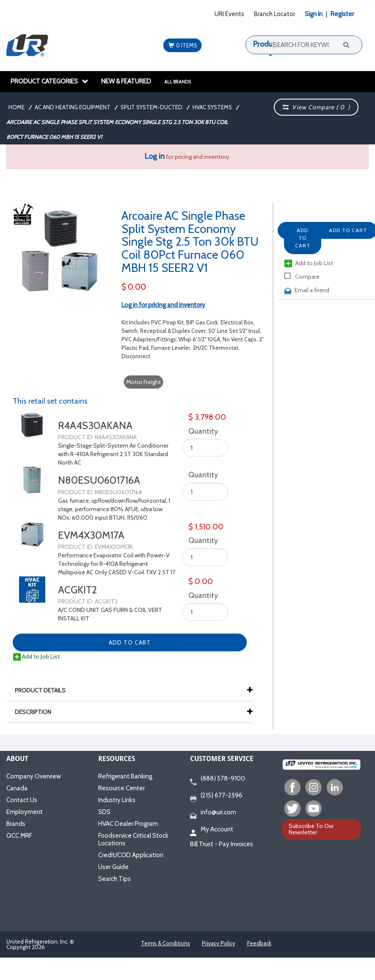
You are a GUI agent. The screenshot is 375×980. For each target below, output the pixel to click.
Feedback (259, 943)
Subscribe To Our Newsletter (311, 829)
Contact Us (22, 800)
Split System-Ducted (152, 107)
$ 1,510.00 (206, 527)
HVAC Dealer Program (128, 824)
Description (37, 712)
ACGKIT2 (77, 590)
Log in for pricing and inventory (163, 305)
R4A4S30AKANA (95, 425)
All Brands (178, 82)
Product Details (44, 690)
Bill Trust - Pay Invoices (222, 844)
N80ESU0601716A (99, 480)
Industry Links (117, 800)
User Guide (113, 867)
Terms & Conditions (165, 943)
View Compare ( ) (317, 107)
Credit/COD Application (131, 855)
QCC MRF (19, 836)
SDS (104, 812)
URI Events (229, 14)
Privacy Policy (219, 943)
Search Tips (114, 879)
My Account (212, 830)
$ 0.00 (134, 287)
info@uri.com (213, 813)
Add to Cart (303, 238)
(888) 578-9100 (218, 779)
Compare (302, 277)
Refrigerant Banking (125, 776)
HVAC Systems (212, 107)
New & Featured (126, 81)
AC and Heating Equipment (73, 107)
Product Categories (50, 81)
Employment (25, 812)
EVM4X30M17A (91, 535)
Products (268, 44)
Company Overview (34, 776)
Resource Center (121, 788)
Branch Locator (274, 14)
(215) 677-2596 (216, 796)
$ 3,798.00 (207, 417)
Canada (17, 788)
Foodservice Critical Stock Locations (133, 839)
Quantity (201, 431)
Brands (16, 824)
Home (17, 107)
